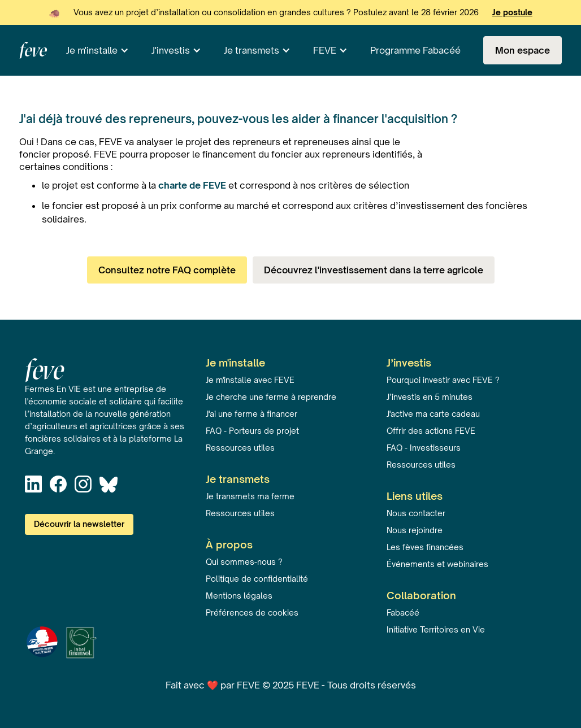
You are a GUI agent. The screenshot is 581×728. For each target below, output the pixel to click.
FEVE (325, 50)
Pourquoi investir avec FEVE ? (443, 380)
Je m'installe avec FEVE (250, 380)
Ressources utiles (240, 448)
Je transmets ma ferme (250, 496)
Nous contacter (416, 513)
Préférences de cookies (252, 613)
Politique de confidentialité (257, 579)
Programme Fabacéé (415, 50)
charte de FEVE (192, 185)
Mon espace (523, 50)
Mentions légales (239, 596)
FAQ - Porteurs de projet (252, 431)
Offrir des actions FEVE (431, 431)
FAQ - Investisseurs (424, 448)
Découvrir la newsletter (79, 524)
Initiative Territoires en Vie (436, 629)
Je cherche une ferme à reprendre (271, 397)
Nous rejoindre (415, 530)
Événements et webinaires (437, 564)
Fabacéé (403, 613)
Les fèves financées (425, 547)
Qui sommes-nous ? (244, 562)
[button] (97, 50)
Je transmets (252, 50)
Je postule (512, 12)
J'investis (171, 50)
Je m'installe (92, 50)
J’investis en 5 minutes (430, 397)
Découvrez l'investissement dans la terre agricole (374, 270)
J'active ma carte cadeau (433, 414)
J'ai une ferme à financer (252, 414)
